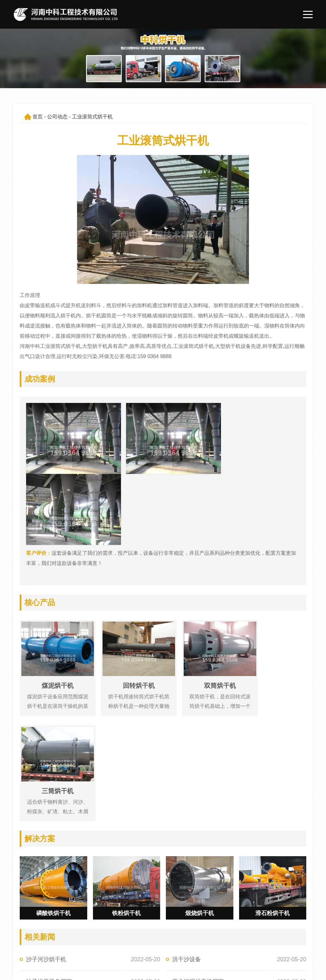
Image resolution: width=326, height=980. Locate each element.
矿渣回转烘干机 (192, 816)
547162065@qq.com (52, 936)
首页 (38, 117)
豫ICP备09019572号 (99, 970)
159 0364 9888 (46, 925)
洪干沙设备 (187, 771)
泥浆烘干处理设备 (49, 816)
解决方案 (158, 947)
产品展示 (158, 936)
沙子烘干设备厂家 (49, 793)
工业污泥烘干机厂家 (198, 793)
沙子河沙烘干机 (46, 771)
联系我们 (218, 947)
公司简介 (218, 925)
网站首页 (158, 925)
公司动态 (57, 117)
